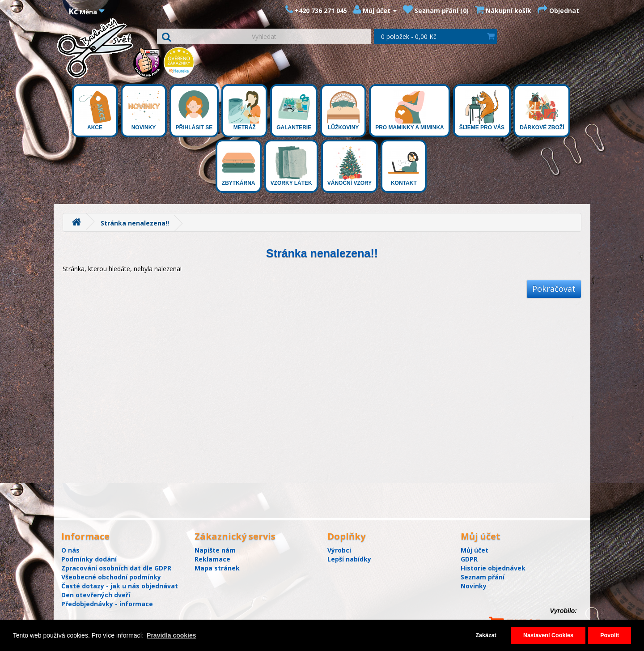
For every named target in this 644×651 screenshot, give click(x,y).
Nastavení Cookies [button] (548, 635)
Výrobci (339, 550)
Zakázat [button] (486, 635)
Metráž (244, 111)
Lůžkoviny (343, 111)
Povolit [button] (610, 635)
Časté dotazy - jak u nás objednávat (120, 586)
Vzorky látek (291, 166)
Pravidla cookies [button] (172, 635)
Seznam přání (483, 577)
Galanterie (294, 111)
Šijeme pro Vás (482, 111)
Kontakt (404, 166)
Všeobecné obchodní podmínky (111, 577)
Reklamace (212, 559)
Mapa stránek (217, 568)
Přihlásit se (194, 111)
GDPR (469, 559)
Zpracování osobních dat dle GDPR (116, 568)
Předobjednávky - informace (107, 604)
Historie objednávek (493, 568)
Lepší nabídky (349, 559)
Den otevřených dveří (96, 595)
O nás (70, 550)
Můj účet (475, 550)
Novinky (144, 111)
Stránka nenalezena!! (135, 223)
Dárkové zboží (542, 111)
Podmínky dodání (89, 559)
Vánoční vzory (350, 166)
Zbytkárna (239, 166)
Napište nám (215, 550)
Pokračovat (554, 289)
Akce (95, 111)
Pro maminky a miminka (410, 111)
